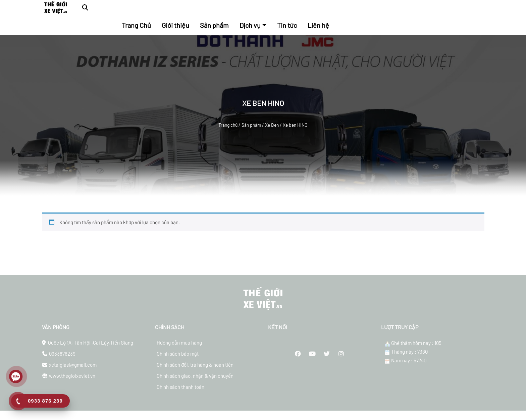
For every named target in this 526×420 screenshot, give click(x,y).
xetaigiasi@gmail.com (73, 371)
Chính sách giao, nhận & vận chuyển (195, 382)
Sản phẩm (251, 125)
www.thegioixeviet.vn (72, 382)
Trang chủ (228, 125)
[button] (85, 8)
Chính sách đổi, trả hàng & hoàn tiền (195, 371)
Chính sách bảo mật (178, 360)
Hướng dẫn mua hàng (179, 349)
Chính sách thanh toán (180, 394)
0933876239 (62, 360)
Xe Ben (272, 125)
